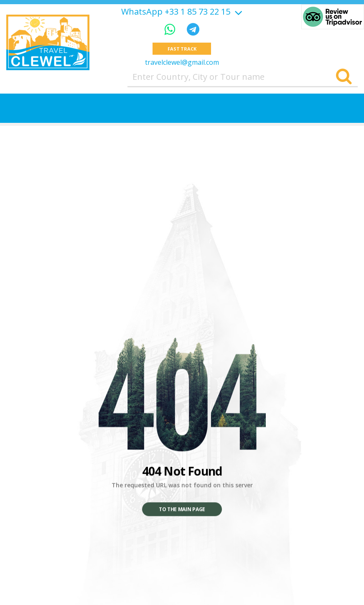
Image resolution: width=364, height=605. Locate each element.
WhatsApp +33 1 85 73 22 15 (176, 12)
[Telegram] (193, 29)
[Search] (344, 77)
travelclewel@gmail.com (182, 62)
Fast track (182, 49)
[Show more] (237, 11)
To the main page (182, 510)
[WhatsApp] (171, 29)
